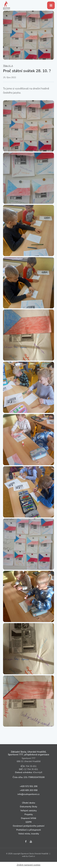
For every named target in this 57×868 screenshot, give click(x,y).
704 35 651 (31, 766)
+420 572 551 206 (29, 786)
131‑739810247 (31, 777)
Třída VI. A (8, 66)
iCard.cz (32, 856)
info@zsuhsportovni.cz (28, 794)
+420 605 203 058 (29, 790)
